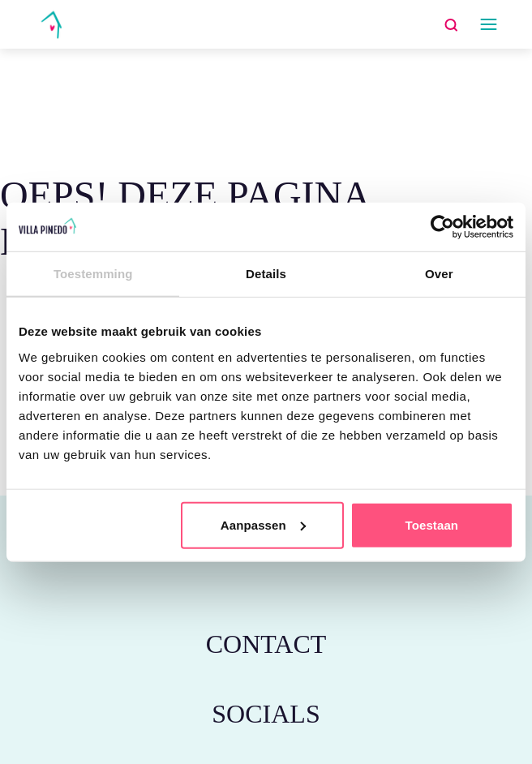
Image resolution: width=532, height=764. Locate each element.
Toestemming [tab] (93, 274)
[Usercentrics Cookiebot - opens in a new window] (442, 227)
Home (77, 84)
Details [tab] (266, 274)
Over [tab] (439, 274)
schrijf (127, 84)
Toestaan (432, 524)
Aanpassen (263, 524)
